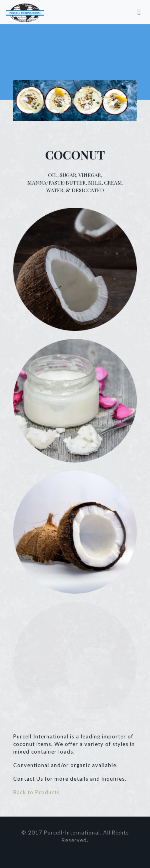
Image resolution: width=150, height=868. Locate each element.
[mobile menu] (139, 12)
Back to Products (36, 792)
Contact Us (28, 779)
